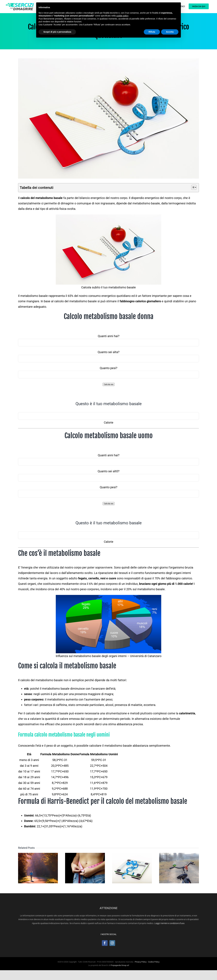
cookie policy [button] (122, 16)
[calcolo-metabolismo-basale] (108, 118)
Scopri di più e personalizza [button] (57, 32)
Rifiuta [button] (152, 32)
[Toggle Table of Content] (192, 187)
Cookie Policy (154, 962)
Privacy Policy (141, 962)
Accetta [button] (170, 32)
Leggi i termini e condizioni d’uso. (170, 923)
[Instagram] (112, 943)
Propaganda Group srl (120, 965)
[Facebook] (105, 943)
